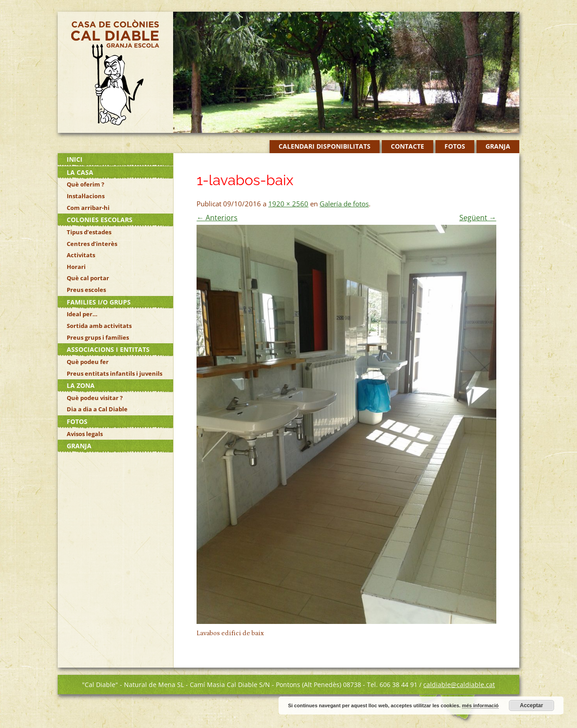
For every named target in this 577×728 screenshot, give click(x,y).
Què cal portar (88, 278)
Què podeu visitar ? (95, 398)
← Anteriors (217, 218)
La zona (81, 385)
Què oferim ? (85, 184)
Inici (75, 159)
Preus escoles (86, 290)
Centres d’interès (92, 244)
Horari (76, 267)
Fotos (455, 146)
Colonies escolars (100, 220)
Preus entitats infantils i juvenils (114, 373)
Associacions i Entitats (108, 349)
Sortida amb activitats (99, 326)
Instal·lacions (86, 196)
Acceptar (531, 705)
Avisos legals (85, 434)
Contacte (408, 146)
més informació (480, 705)
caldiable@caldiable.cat (459, 685)
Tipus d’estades (89, 232)
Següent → (478, 218)
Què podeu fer (88, 362)
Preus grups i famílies (98, 337)
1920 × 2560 (288, 204)
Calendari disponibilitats (325, 146)
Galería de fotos (344, 204)
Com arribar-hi (88, 208)
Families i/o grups (99, 302)
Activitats (81, 255)
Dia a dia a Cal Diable (97, 409)
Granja (498, 146)
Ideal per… (82, 314)
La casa (80, 172)
